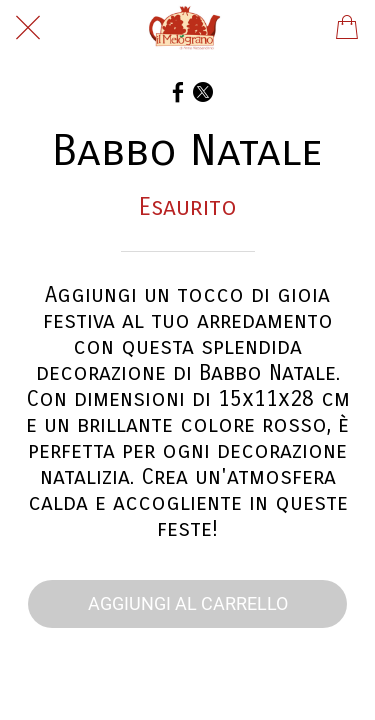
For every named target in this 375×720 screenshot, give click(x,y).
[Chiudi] (28, 28)
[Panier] (347, 28)
